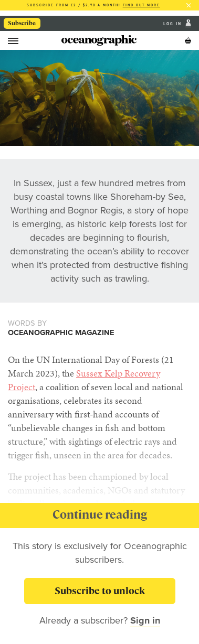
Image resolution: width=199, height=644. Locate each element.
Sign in (145, 620)
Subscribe (22, 23)
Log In (174, 23)
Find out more (142, 5)
